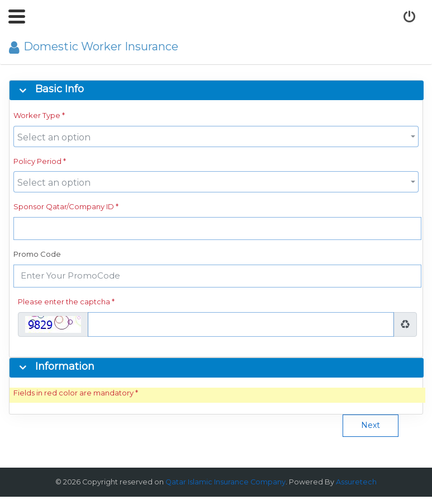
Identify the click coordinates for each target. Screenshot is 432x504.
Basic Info (60, 90)
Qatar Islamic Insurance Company (226, 482)
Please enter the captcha (64, 302)
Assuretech (356, 482)
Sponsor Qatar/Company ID (64, 206)
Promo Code (37, 254)
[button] (17, 17)
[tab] (219, 90)
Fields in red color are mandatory (73, 393)
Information (65, 367)
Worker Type (37, 115)
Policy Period (37, 161)
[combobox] (216, 136)
